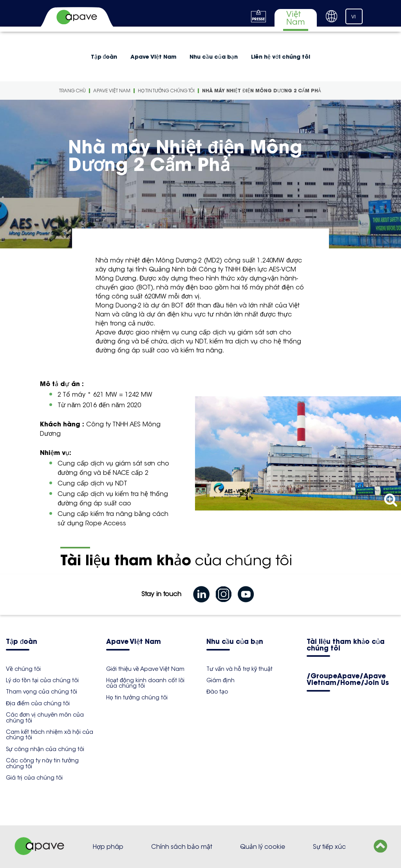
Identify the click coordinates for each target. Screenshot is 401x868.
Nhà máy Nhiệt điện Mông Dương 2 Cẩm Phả (262, 91)
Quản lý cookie (263, 847)
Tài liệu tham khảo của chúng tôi (346, 645)
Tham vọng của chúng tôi (42, 692)
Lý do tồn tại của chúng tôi (42, 680)
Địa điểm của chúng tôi (38, 703)
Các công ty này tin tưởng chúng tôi (42, 763)
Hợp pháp (108, 847)
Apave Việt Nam (153, 57)
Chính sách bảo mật (182, 847)
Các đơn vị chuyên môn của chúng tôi (45, 717)
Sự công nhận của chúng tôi (45, 749)
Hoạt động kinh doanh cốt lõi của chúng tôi (145, 683)
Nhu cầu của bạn (214, 57)
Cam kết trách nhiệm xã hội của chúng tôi (50, 735)
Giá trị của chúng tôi (34, 778)
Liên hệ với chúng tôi (281, 57)
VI (353, 17)
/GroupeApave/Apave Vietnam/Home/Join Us (348, 680)
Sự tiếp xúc (329, 847)
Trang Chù (72, 91)
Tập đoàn (104, 57)
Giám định (220, 680)
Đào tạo (217, 692)
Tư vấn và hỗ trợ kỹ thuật (239, 669)
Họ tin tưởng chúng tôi (166, 91)
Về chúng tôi (23, 669)
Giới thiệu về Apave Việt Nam (145, 669)
